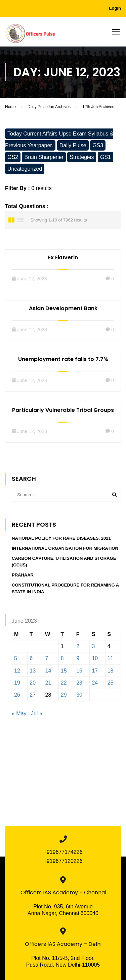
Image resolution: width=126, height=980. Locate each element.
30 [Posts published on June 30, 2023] (79, 695)
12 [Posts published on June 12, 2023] (17, 671)
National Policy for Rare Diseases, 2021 (61, 538)
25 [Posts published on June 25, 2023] (111, 683)
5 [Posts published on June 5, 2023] (16, 658)
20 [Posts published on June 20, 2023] (33, 683)
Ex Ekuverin (63, 257)
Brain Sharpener (44, 157)
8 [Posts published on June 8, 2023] (62, 658)
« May (19, 714)
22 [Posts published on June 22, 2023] (64, 683)
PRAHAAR (23, 575)
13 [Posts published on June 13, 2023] (33, 671)
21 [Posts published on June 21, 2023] (48, 683)
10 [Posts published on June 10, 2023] (95, 658)
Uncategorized (25, 169)
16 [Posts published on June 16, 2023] (79, 671)
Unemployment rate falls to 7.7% (63, 359)
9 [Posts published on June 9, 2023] (78, 658)
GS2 (13, 157)
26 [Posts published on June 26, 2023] (17, 695)
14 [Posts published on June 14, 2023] (48, 671)
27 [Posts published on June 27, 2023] (33, 695)
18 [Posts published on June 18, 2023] (111, 671)
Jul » (37, 714)
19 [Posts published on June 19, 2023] (17, 683)
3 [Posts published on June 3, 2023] (93, 646)
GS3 (98, 145)
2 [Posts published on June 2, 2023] (78, 646)
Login (115, 8)
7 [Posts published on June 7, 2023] (47, 658)
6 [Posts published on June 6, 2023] (31, 658)
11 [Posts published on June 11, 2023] (111, 658)
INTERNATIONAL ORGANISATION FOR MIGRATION (65, 548)
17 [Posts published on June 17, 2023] (95, 671)
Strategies (82, 157)
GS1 (106, 157)
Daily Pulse (73, 145)
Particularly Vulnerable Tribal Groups (63, 410)
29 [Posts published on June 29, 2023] (64, 695)
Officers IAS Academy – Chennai (63, 893)
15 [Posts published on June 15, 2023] (64, 671)
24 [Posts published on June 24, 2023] (95, 683)
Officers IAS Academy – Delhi (63, 944)
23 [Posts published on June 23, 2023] (79, 683)
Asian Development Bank (63, 308)
